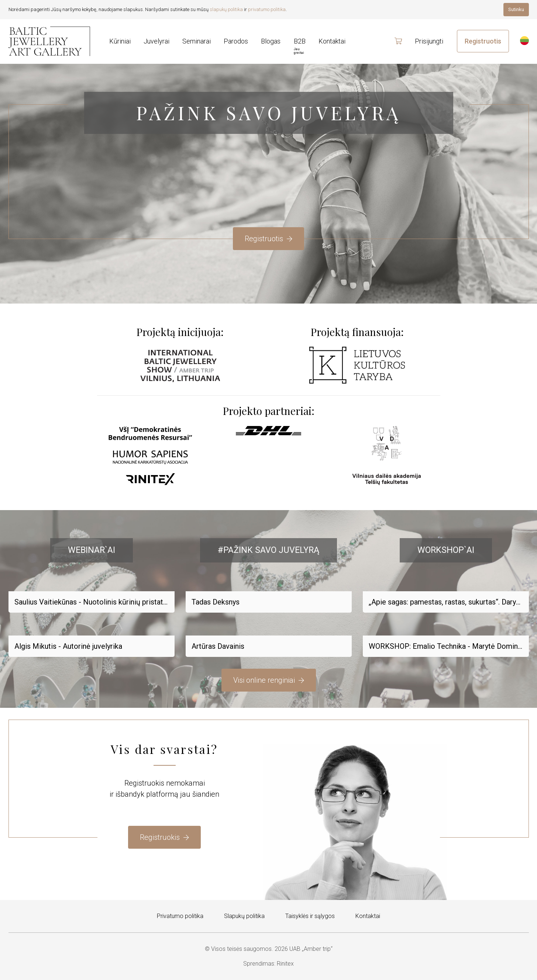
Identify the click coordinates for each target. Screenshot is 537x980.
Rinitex (285, 964)
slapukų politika (226, 9)
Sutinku (516, 9)
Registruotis (483, 41)
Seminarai (197, 41)
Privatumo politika (180, 916)
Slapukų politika (244, 916)
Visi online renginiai (269, 680)
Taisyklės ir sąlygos (310, 916)
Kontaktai (368, 916)
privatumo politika (267, 9)
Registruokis (164, 837)
